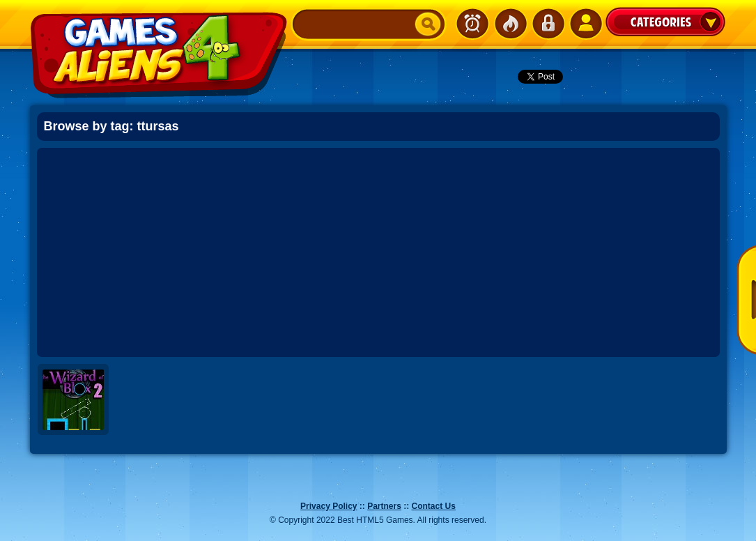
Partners (384, 506)
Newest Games (472, 24)
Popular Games (510, 24)
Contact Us (434, 506)
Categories (665, 22)
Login (548, 24)
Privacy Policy (329, 506)
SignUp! (585, 24)
